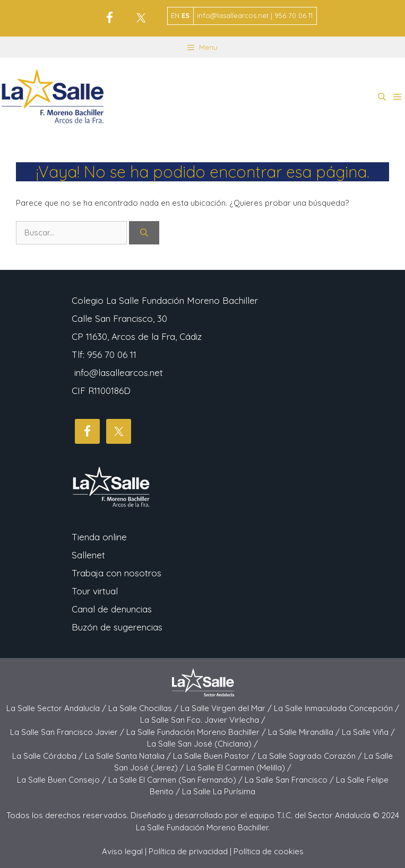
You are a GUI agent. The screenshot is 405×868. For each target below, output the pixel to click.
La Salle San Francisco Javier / (68, 732)
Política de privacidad (188, 851)
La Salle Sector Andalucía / (57, 708)
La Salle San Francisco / (290, 780)
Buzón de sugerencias (117, 627)
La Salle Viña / (368, 732)
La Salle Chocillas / (144, 708)
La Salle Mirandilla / (305, 732)
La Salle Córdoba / (49, 756)
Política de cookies (269, 851)
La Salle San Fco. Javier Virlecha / (203, 720)
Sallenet (88, 555)
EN (175, 15)
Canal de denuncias (112, 609)
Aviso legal (122, 851)
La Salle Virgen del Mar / (227, 708)
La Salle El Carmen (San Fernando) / (176, 780)
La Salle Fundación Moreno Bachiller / (197, 732)
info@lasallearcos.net (119, 372)
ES (186, 15)
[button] (382, 97)
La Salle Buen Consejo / (63, 780)
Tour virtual (95, 591)
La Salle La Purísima (219, 791)
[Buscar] (144, 233)
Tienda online (99, 537)
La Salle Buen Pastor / (216, 756)
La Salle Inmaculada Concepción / (337, 708)
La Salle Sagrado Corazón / (311, 756)
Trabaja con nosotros (117, 573)
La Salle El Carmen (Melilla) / (239, 768)
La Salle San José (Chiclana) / (202, 744)
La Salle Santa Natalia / (129, 756)
